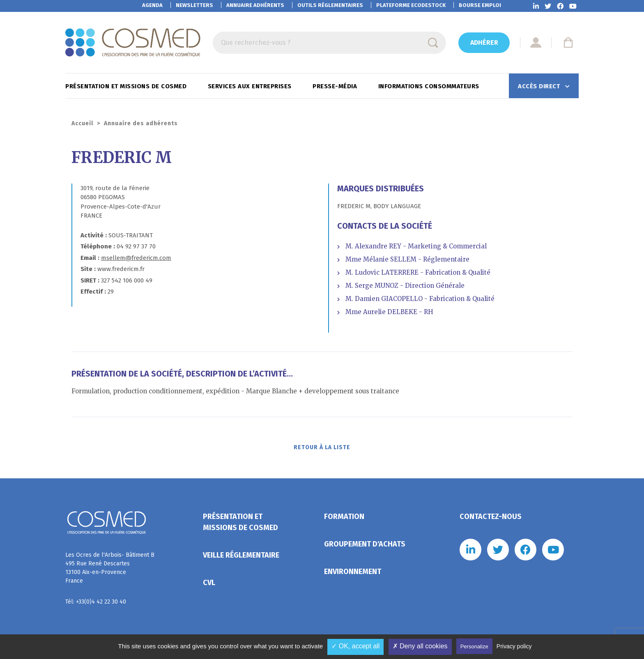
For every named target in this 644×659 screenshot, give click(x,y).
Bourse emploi (480, 5)
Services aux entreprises (251, 86)
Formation (344, 519)
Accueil (82, 123)
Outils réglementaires (330, 5)
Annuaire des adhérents (141, 123)
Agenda (152, 5)
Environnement (353, 574)
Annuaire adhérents (255, 5)
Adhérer (484, 42)
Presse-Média (336, 86)
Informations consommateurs (430, 86)
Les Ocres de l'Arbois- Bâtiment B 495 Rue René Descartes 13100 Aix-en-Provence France (110, 570)
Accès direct (540, 86)
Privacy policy (514, 646)
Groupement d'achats (365, 546)
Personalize (474, 646)
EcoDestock (411, 5)
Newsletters (194, 5)
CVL (209, 585)
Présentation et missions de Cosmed (127, 86)
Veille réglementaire (241, 558)
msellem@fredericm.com (136, 258)
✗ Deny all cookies (420, 646)
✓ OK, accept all (355, 646)
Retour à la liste (322, 449)
